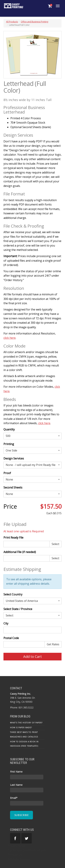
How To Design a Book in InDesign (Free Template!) (24, 744)
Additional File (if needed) (20, 552)
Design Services (14, 458)
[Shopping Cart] (50, 6)
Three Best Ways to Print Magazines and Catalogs (24, 734)
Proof (7, 473)
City (6, 623)
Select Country (13, 594)
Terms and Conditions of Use (27, 850)
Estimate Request (19, 859)
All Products (12, 22)
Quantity (9, 429)
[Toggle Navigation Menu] (58, 6)
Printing (9, 444)
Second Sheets (13, 487)
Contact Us (15, 855)
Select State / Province (18, 609)
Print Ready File (13, 538)
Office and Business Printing (34, 22)
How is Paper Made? (21, 728)
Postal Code (11, 638)
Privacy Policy (16, 846)
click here (10, 338)
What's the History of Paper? (26, 723)
